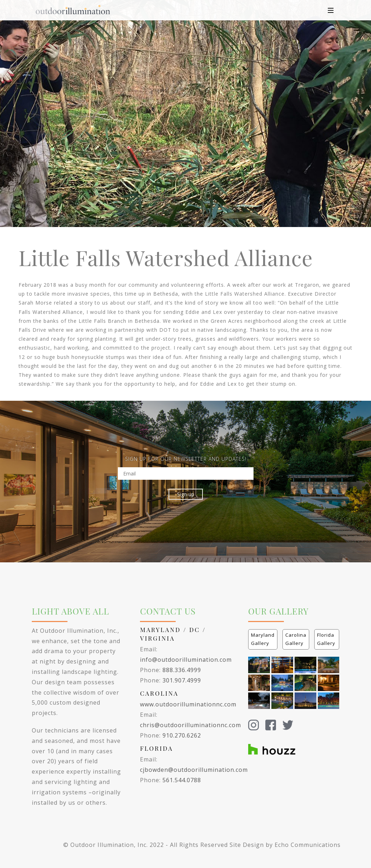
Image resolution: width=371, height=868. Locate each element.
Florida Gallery (326, 639)
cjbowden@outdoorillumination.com (194, 770)
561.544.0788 (182, 780)
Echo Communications (308, 845)
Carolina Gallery (296, 639)
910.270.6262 (182, 735)
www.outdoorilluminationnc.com (188, 704)
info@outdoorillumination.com (186, 660)
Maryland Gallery (263, 639)
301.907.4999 (182, 680)
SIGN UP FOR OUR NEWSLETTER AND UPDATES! (186, 459)
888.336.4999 (182, 670)
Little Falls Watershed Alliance (166, 257)
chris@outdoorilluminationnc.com (190, 725)
